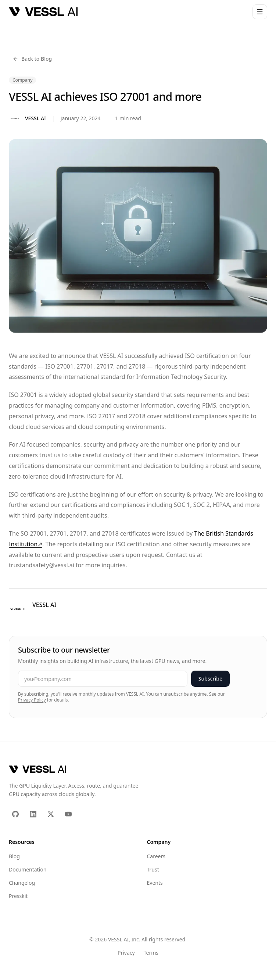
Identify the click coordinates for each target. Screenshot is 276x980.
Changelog (22, 883)
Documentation (28, 869)
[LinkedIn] (33, 814)
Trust (153, 869)
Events (155, 883)
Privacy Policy (32, 700)
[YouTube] (68, 814)
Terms (151, 953)
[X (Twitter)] (51, 814)
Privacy (126, 953)
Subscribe (210, 679)
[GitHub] (15, 814)
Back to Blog (32, 59)
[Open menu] (260, 12)
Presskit (18, 896)
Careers (156, 856)
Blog (14, 856)
